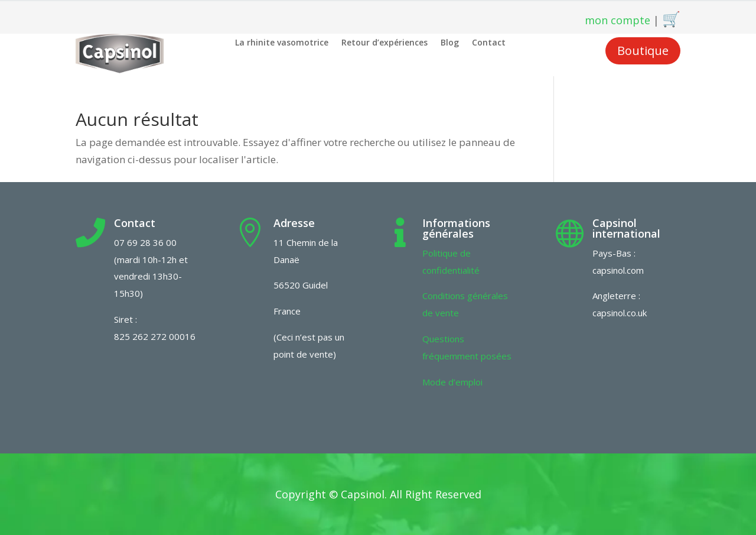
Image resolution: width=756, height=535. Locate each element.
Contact (489, 43)
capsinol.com (618, 270)
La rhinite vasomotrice (282, 43)
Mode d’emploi (452, 382)
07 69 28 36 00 (145, 242)
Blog (450, 43)
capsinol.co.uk (620, 313)
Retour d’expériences (384, 43)
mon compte (617, 20)
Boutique (643, 51)
